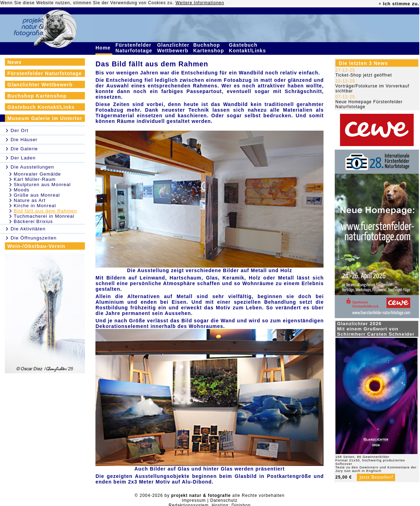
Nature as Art (30, 200)
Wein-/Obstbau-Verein (36, 246)
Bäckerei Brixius (33, 221)
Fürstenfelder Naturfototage (135, 48)
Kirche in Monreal (35, 206)
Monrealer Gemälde (37, 174)
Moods (22, 190)
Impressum (194, 500)
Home (104, 48)
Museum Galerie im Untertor (45, 118)
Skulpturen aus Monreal (42, 185)
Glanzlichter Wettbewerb (174, 48)
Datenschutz (224, 500)
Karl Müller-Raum (35, 179)
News (15, 62)
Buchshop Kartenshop (210, 48)
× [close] (380, 4)
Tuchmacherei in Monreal (44, 216)
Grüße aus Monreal (37, 195)
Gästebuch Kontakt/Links (248, 48)
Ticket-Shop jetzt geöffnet (364, 75)
